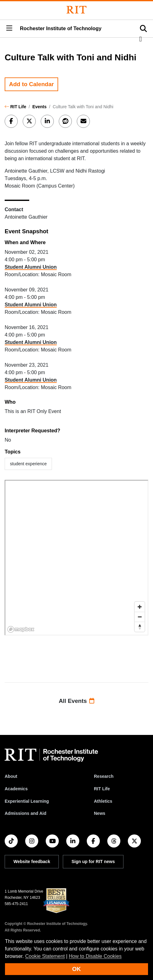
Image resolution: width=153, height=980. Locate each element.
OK (76, 969)
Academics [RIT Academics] (16, 789)
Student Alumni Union (31, 267)
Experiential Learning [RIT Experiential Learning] (27, 801)
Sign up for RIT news (93, 862)
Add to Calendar (31, 84)
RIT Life (18, 107)
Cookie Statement (45, 956)
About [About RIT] (11, 776)
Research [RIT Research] (104, 776)
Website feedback (32, 862)
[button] (9, 29)
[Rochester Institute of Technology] (76, 10)
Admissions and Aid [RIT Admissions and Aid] (25, 813)
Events (39, 107)
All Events (76, 701)
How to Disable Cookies (95, 956)
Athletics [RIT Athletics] (103, 801)
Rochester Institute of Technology (61, 28)
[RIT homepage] (51, 755)
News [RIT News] (100, 813)
